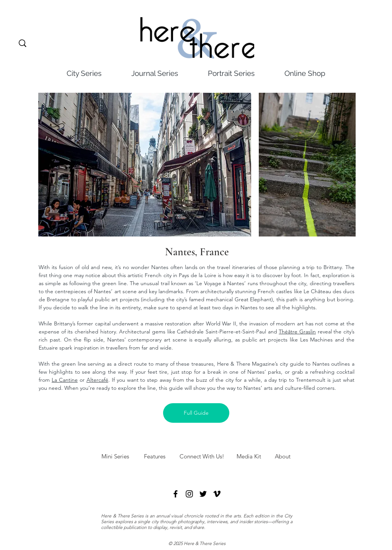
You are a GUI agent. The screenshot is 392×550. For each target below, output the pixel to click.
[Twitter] (203, 494)
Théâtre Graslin (297, 332)
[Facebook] (176, 494)
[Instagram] (189, 494)
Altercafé (97, 380)
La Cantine (65, 380)
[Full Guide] (196, 413)
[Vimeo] (217, 494)
